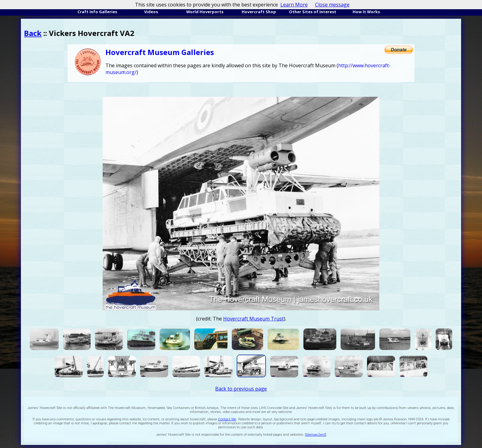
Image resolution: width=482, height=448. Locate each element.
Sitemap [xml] (316, 435)
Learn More (294, 5)
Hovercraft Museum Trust (253, 319)
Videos (151, 12)
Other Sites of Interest (313, 12)
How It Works (366, 12)
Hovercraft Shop (259, 12)
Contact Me (227, 419)
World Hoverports (205, 12)
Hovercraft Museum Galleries (160, 52)
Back (33, 33)
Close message (332, 5)
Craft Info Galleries (97, 12)
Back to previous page (241, 389)
